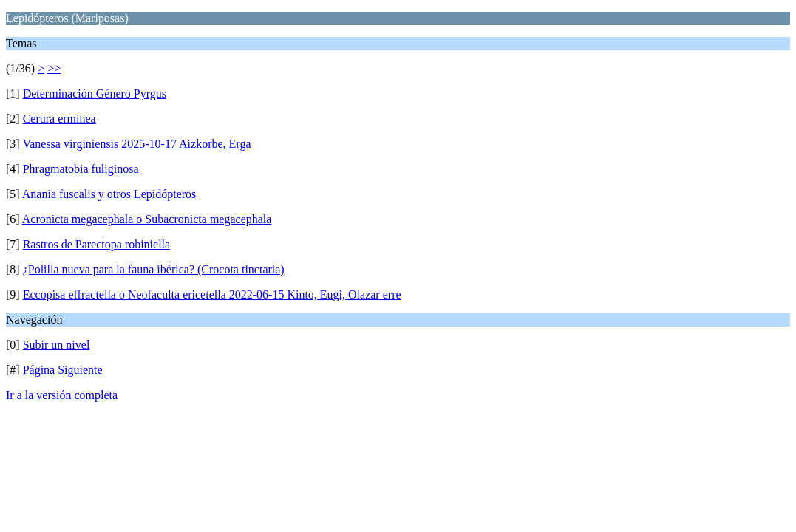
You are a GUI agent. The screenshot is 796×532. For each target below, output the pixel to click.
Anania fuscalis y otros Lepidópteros (109, 194)
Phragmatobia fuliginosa (81, 169)
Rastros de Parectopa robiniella (97, 244)
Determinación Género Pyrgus (95, 93)
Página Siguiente (63, 370)
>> (54, 68)
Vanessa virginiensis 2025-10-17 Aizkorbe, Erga (136, 144)
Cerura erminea (59, 119)
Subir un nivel (57, 345)
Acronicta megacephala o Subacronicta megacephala (147, 219)
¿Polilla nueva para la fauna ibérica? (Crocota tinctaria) (154, 269)
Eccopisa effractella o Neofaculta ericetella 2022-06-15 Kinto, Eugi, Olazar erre (212, 294)
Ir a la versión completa (62, 395)
